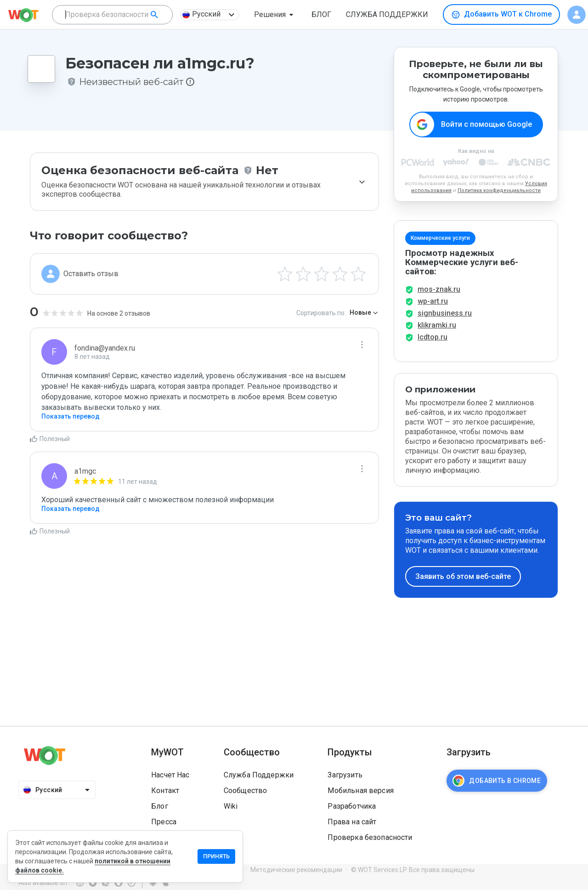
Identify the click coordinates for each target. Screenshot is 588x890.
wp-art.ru (433, 301)
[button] (275, 15)
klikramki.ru (437, 325)
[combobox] (112, 15)
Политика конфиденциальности (499, 190)
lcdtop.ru (433, 337)
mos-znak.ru (439, 289)
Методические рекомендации (296, 870)
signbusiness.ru (445, 313)
